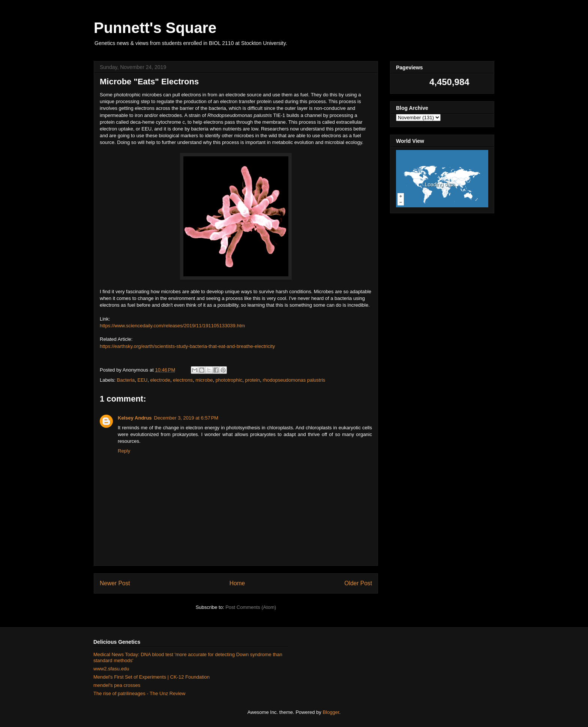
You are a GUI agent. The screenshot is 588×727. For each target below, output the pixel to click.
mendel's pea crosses (117, 685)
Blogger (331, 712)
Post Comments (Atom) (251, 607)
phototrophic (229, 380)
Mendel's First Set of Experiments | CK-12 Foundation (151, 677)
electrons (183, 380)
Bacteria (126, 380)
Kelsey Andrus (135, 418)
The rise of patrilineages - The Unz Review (139, 693)
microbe (204, 380)
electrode (160, 380)
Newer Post (115, 583)
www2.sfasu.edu (111, 669)
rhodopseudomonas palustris (294, 380)
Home (237, 583)
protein (252, 380)
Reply (124, 451)
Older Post (358, 583)
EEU (142, 380)
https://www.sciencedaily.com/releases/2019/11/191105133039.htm (172, 326)
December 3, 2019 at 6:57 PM (186, 418)
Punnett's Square (155, 28)
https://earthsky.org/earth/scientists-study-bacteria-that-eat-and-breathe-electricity (187, 346)
